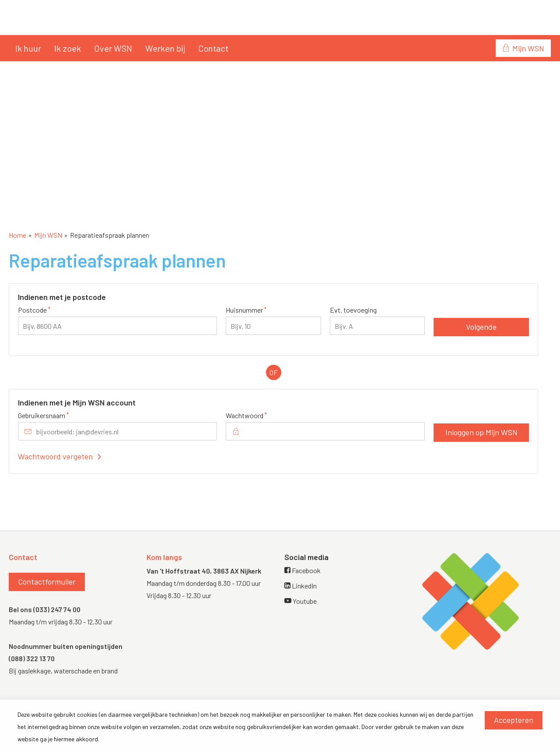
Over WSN (113, 48)
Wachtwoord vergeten (55, 456)
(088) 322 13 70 (32, 658)
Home (17, 235)
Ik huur (28, 48)
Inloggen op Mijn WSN (481, 432)
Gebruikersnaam (58, 415)
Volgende (481, 327)
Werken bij (165, 48)
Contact (213, 48)
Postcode (49, 309)
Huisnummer (261, 309)
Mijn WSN (528, 48)
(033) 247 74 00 (57, 609)
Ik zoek (68, 48)
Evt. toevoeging (353, 310)
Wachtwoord (261, 415)
